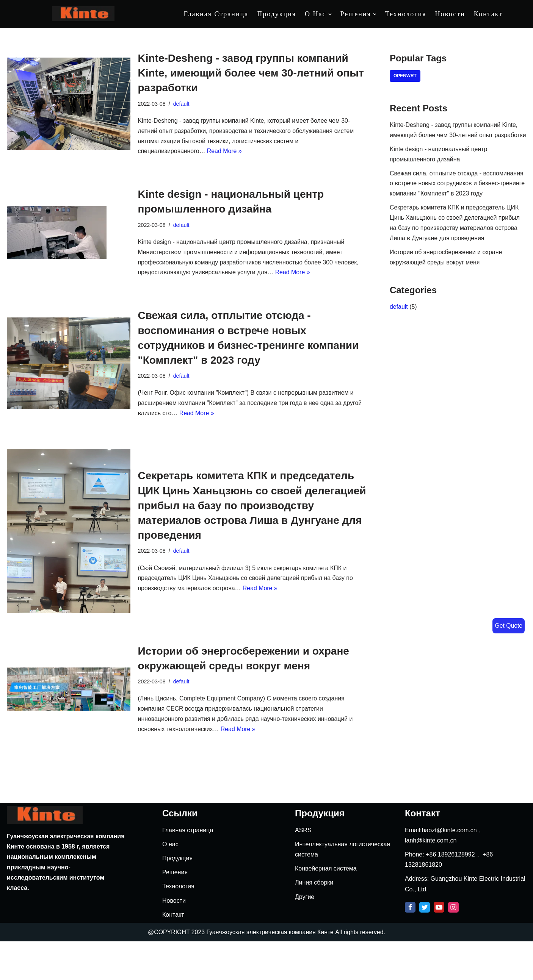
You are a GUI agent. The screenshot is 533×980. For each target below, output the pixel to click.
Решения (175, 911)
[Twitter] (425, 946)
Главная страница (216, 14)
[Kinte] (83, 14)
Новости (450, 14)
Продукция (277, 14)
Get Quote (508, 626)
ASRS (303, 868)
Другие (305, 935)
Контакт (488, 14)
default (181, 104)
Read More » (225, 152)
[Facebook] (410, 946)
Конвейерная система (326, 907)
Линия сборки (314, 921)
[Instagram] (453, 946)
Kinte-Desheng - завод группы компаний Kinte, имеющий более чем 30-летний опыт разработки (251, 73)
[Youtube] (439, 946)
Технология (406, 14)
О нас (170, 882)
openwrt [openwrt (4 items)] (405, 76)
